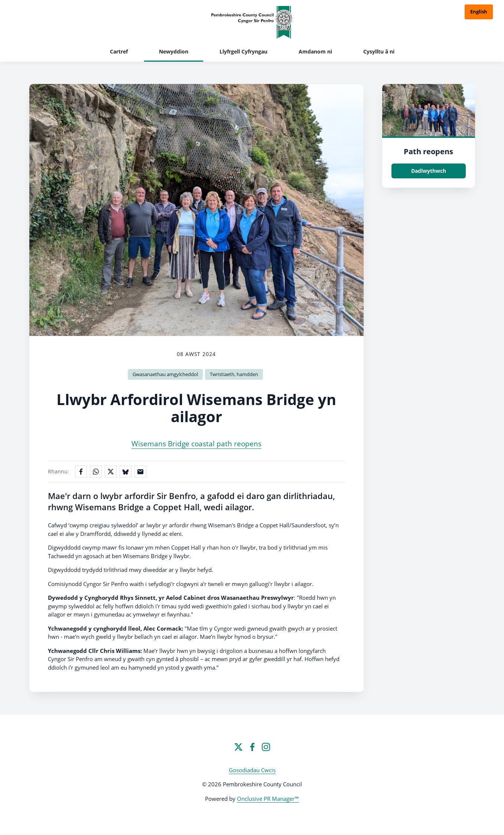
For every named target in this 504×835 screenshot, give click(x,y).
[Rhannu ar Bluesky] (126, 472)
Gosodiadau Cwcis (252, 770)
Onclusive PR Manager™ (268, 799)
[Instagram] (266, 747)
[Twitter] (238, 747)
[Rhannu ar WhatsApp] (96, 472)
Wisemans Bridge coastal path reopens (196, 444)
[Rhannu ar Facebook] (81, 472)
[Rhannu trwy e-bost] (140, 472)
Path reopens (428, 151)
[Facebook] (252, 747)
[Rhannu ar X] (111, 472)
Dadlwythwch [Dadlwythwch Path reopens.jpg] (429, 171)
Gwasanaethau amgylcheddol (165, 374)
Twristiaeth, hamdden (234, 374)
